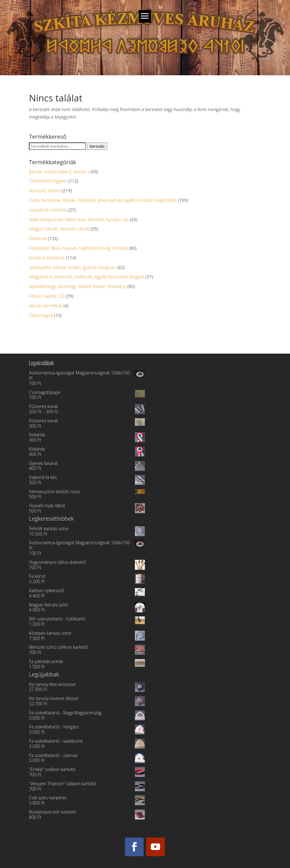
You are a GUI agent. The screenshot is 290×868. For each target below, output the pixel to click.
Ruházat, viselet (45, 190)
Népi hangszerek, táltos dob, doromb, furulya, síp (79, 219)
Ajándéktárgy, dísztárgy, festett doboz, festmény (78, 286)
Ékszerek (38, 238)
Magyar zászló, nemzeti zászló (59, 229)
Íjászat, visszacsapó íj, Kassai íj (59, 172)
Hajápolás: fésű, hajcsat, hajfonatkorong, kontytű (78, 248)
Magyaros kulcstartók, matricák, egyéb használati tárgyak (87, 277)
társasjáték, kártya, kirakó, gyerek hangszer (72, 267)
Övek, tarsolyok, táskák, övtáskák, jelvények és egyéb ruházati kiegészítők (103, 200)
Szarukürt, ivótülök (48, 210)
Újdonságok (41, 315)
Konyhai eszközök (47, 258)
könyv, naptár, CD (47, 296)
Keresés (97, 146)
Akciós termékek (46, 306)
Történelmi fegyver (48, 181)
